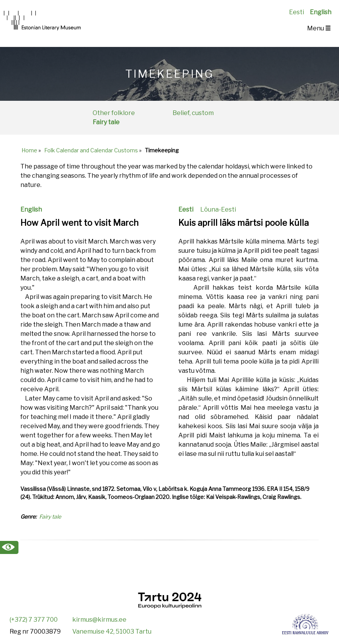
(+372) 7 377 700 (34, 620)
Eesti (297, 12)
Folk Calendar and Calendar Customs (91, 150)
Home (29, 150)
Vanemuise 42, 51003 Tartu (112, 631)
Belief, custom (193, 113)
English (321, 12)
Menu (319, 28)
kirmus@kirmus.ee (99, 620)
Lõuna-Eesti (218, 209)
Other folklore (114, 113)
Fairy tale (106, 122)
